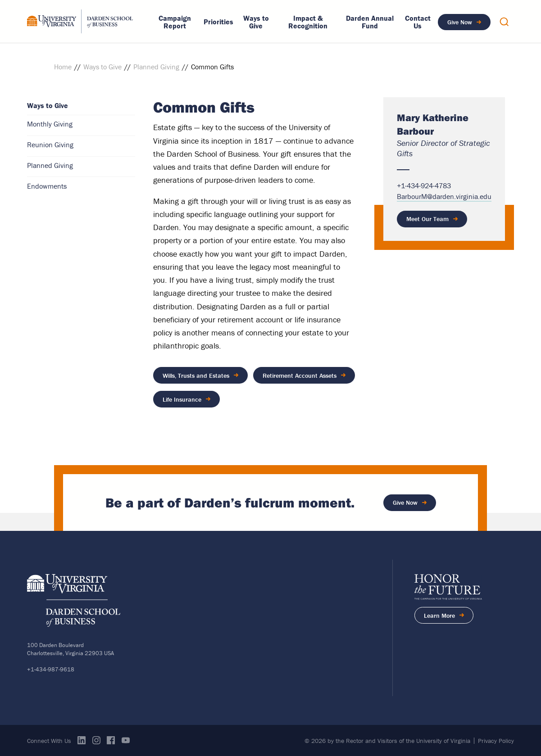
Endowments (47, 186)
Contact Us (418, 22)
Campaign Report (175, 22)
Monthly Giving (50, 124)
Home (63, 67)
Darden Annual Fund (370, 22)
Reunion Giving (50, 145)
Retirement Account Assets (300, 375)
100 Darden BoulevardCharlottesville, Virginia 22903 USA (70, 648)
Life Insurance (182, 398)
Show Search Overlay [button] (504, 22)
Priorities (218, 22)
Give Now (460, 22)
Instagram (96, 739)
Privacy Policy (496, 740)
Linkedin (82, 739)
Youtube (126, 739)
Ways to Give (256, 22)
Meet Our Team (427, 219)
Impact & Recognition (308, 22)
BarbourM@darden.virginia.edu (444, 196)
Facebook (111, 739)
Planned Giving (156, 67)
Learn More (449, 616)
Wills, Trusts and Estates (196, 375)
